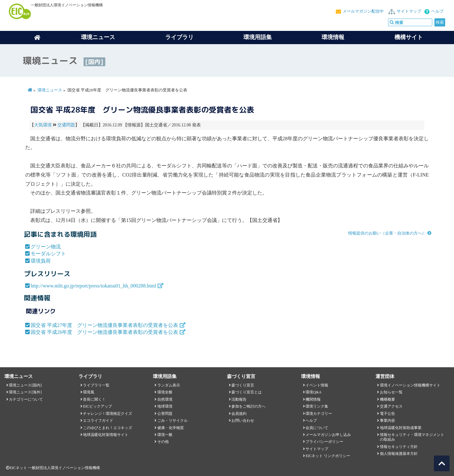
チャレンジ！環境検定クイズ (108, 414)
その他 (163, 442)
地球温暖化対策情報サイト (106, 435)
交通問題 (66, 125)
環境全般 (165, 392)
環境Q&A (313, 392)
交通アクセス (391, 406)
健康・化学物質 (171, 428)
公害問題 (165, 414)
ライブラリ (179, 37)
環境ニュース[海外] (25, 392)
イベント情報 (317, 385)
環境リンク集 (317, 406)
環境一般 (165, 435)
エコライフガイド (98, 421)
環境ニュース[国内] (25, 385)
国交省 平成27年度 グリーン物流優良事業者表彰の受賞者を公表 (104, 325)
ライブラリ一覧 (96, 385)
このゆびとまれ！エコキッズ (108, 428)
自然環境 (165, 399)
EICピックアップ (97, 406)
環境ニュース (50, 90)
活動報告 (239, 399)
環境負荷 (41, 261)
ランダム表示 (169, 385)
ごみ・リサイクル (172, 421)
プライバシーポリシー (324, 442)
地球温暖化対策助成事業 (401, 428)
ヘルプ (437, 11)
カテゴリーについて (26, 399)
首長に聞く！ (94, 399)
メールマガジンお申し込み (328, 435)
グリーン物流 (46, 247)
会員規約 (239, 414)
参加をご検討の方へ (248, 406)
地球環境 (165, 406)
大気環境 (43, 125)
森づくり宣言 (243, 385)
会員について (317, 428)
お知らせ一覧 (391, 392)
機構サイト (409, 37)
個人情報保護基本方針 (399, 454)
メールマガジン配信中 (363, 11)
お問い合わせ (243, 421)
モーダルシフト (48, 254)
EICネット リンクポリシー (328, 456)
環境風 (89, 392)
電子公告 (387, 414)
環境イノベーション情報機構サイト (410, 385)
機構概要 (387, 399)
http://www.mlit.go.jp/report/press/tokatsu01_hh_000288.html (93, 286)
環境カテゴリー (319, 414)
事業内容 (387, 421)
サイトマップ (409, 11)
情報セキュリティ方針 (399, 447)
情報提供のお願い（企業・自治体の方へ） (387, 233)
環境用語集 (258, 37)
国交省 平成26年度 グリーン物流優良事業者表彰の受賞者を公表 (104, 332)
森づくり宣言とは (247, 392)
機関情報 (313, 399)
